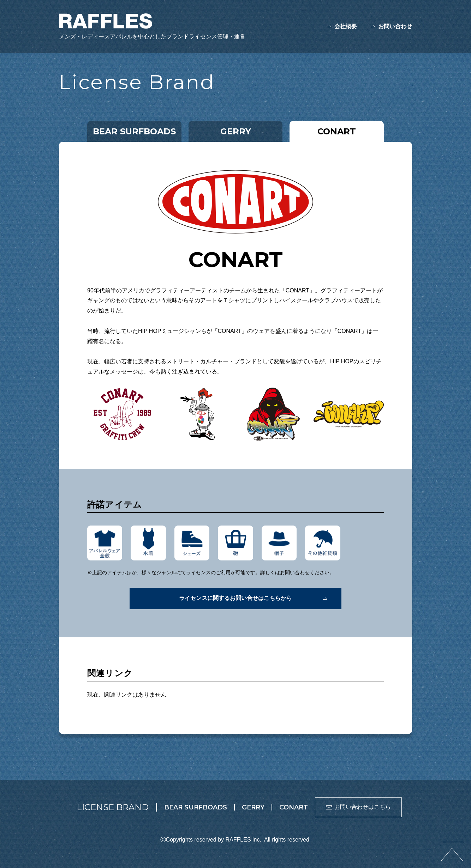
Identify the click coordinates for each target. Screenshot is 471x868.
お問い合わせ (395, 26)
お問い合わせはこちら (363, 807)
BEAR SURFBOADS (134, 131)
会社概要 (346, 26)
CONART (337, 131)
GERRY (236, 131)
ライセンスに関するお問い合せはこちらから (235, 598)
